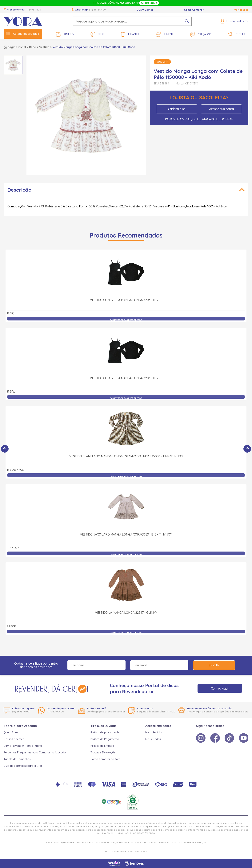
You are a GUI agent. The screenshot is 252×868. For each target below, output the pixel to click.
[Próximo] (247, 449)
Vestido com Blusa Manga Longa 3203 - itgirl (126, 300)
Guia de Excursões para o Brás (23, 766)
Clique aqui (194, 711)
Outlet (237, 34)
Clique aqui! (149, 3)
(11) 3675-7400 (33, 10)
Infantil (130, 34)
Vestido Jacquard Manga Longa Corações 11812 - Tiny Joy (126, 534)
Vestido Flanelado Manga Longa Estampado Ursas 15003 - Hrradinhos (126, 456)
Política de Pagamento (105, 739)
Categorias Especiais (23, 34)
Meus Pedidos (154, 732)
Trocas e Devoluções (104, 752)
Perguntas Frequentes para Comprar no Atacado (35, 752)
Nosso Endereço (14, 739)
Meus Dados (153, 739)
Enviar (214, 665)
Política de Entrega (102, 746)
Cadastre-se (177, 109)
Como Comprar (194, 10)
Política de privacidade (105, 732)
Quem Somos (145, 10)
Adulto (65, 34)
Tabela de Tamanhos (17, 759)
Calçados (201, 34)
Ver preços (241, 10)
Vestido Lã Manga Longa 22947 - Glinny (126, 613)
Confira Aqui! (220, 688)
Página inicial (17, 47)
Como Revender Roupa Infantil (23, 746)
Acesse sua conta (222, 109)
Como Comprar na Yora (106, 759)
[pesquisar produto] (187, 21)
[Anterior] (5, 449)
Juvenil (165, 34)
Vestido (44, 47)
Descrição (19, 190)
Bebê (97, 34)
